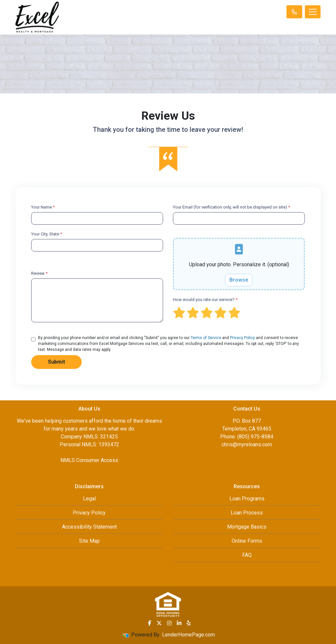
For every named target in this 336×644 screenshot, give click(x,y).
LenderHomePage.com (189, 635)
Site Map (89, 541)
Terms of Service (206, 338)
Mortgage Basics (247, 527)
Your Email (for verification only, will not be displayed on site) (231, 207)
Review (39, 273)
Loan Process (247, 513)
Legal (89, 499)
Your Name (43, 207)
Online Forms (247, 541)
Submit (56, 362)
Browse (239, 280)
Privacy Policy (242, 338)
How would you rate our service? (205, 300)
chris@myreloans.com (247, 444)
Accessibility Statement (89, 527)
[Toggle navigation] (313, 12)
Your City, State (47, 234)
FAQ (247, 555)
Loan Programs (247, 499)
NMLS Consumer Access (89, 460)
